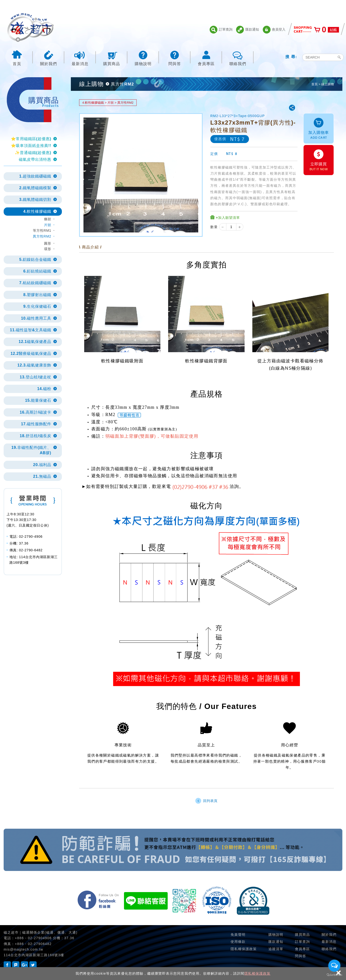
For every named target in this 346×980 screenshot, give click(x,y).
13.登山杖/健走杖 (35, 377)
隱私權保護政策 (257, 973)
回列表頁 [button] (206, 801)
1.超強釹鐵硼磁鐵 (35, 176)
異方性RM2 (42, 236)
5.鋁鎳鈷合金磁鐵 (35, 260)
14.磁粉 (44, 389)
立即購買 (319, 161)
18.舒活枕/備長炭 (35, 436)
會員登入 (274, 30)
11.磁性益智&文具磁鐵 (31, 330)
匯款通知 (247, 30)
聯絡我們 (238, 58)
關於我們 (49, 58)
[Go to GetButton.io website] (334, 975)
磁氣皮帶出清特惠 (35, 159)
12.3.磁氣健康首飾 (34, 365)
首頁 (17, 58)
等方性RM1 (42, 230)
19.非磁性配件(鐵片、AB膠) (31, 450)
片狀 (48, 225)
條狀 (48, 219)
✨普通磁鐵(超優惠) (33, 153)
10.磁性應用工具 (36, 318)
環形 (48, 249)
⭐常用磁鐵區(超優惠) (31, 139)
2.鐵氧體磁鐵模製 (35, 188)
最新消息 (80, 58)
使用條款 (238, 942)
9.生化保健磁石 (37, 306)
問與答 (175, 58)
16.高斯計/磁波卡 (35, 412)
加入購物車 (319, 129)
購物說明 (143, 58)
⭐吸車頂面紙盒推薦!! (31, 146)
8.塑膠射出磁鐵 (37, 295)
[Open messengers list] (334, 966)
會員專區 (206, 58)
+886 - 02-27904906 (33, 938)
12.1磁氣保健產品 (35, 342)
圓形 (48, 243)
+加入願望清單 (225, 217)
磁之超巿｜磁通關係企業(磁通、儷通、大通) (41, 932)
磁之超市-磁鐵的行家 (30, 27)
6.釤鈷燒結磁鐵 (37, 271)
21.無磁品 (42, 476)
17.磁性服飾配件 (36, 424)
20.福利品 (42, 465)
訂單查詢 (221, 30)
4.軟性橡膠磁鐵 (37, 211)
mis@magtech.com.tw (23, 949)
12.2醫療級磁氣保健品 (31, 354)
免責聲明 (238, 935)
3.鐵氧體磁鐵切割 (35, 200)
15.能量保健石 (38, 400)
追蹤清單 (276, 949)
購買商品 (112, 58)
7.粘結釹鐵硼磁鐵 (35, 283)
